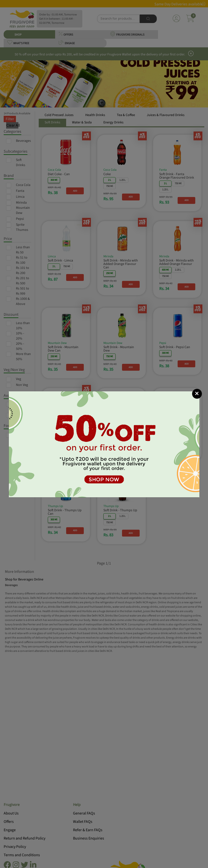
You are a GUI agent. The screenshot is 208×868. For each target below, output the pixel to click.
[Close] (197, 394)
